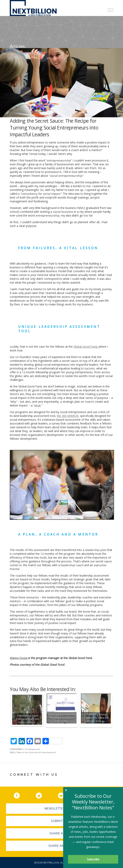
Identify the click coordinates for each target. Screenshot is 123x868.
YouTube (64, 795)
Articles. (18, 46)
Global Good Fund (85, 347)
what (37, 405)
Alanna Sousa (19, 658)
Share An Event (62, 846)
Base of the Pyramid (27, 752)
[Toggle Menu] (110, 10)
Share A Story (61, 833)
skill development (47, 752)
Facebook (20, 795)
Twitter (42, 795)
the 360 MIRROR (68, 416)
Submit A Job (62, 821)
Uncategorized (32, 749)
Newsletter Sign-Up (61, 809)
